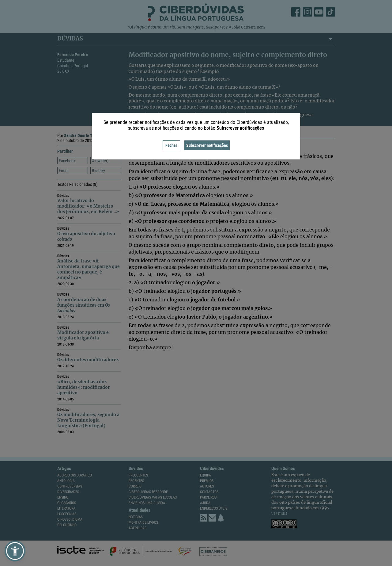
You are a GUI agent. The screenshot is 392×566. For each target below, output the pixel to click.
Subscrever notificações (207, 145)
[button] (15, 551)
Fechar (171, 145)
